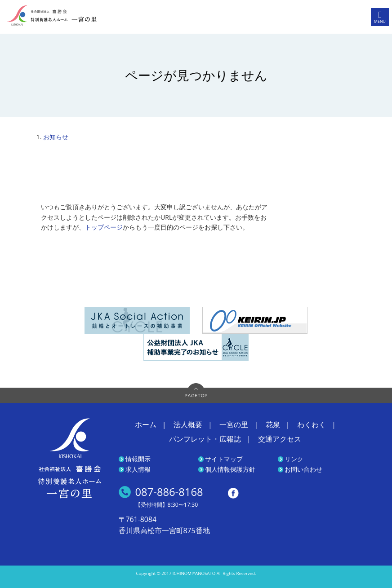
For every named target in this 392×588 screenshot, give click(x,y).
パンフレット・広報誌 (205, 439)
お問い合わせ (303, 469)
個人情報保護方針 (230, 469)
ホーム (146, 424)
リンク (294, 459)
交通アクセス (280, 439)
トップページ (104, 227)
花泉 (273, 424)
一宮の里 (234, 424)
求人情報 (138, 469)
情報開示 (138, 459)
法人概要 (188, 424)
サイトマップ (224, 459)
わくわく (312, 424)
